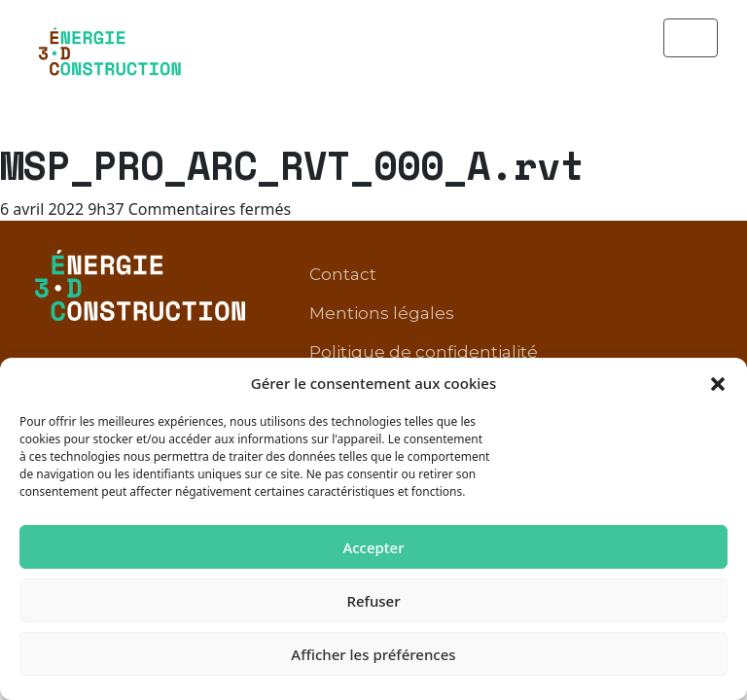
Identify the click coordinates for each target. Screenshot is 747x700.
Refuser (373, 601)
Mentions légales (382, 246)
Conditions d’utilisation (406, 324)
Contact (343, 207)
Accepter (373, 547)
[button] (718, 383)
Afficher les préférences (373, 654)
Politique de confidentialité (424, 285)
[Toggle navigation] (691, 38)
